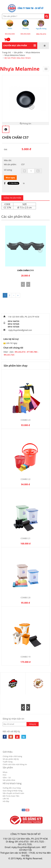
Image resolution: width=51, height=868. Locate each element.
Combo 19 (26, 657)
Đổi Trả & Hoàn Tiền (11, 796)
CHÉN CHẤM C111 (26, 270)
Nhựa (5, 772)
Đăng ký (33, 724)
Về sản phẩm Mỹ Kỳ (11, 759)
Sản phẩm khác (9, 780)
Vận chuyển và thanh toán (13, 793)
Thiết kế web (20, 861)
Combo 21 (26, 538)
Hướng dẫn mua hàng (12, 788)
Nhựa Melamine (20, 69)
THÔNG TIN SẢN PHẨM (12, 198)
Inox (4, 775)
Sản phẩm (8, 768)
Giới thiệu (8, 752)
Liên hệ (6, 799)
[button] (20, 46)
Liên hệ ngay (12, 343)
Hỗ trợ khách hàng (12, 783)
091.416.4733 (22, 842)
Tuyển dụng (8, 762)
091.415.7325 (37, 842)
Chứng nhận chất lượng (12, 756)
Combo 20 (26, 598)
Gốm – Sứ (7, 777)
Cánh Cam (33, 861)
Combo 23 (26, 420)
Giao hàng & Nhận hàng (13, 791)
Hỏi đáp (6, 801)
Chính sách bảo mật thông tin (15, 764)
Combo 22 (26, 479)
